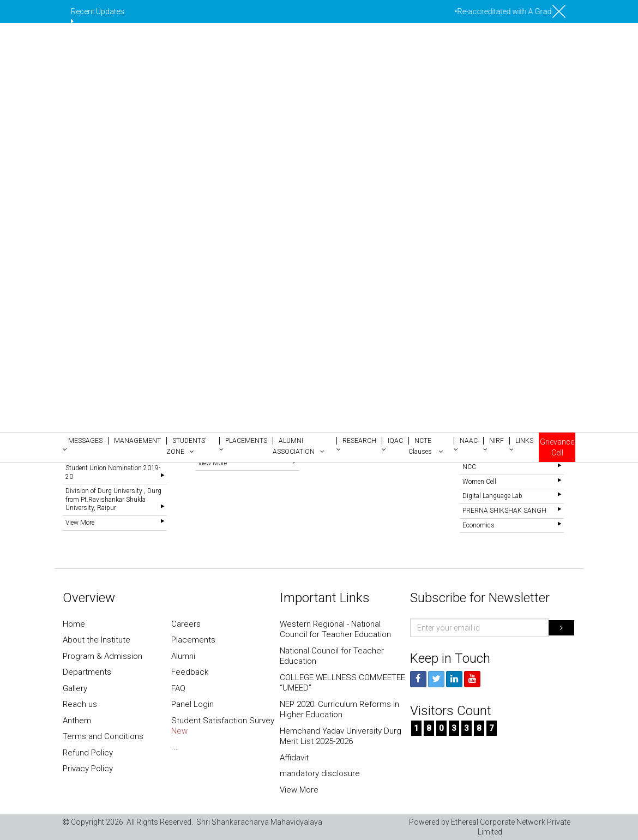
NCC (469, 467)
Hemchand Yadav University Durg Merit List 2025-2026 (341, 736)
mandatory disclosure (320, 773)
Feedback (190, 672)
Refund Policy (88, 753)
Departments (87, 672)
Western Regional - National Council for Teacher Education (335, 629)
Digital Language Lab (492, 496)
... (174, 747)
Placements (193, 640)
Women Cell (479, 482)
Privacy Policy (88, 769)
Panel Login (192, 704)
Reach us (80, 704)
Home (74, 624)
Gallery (75, 688)
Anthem (77, 721)
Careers (186, 624)
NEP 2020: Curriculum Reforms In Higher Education (339, 710)
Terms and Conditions (103, 736)
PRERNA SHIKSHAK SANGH (504, 511)
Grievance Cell (557, 447)
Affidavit (294, 758)
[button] (85, 444)
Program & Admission (103, 656)
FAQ (178, 688)
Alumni (183, 656)
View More (80, 523)
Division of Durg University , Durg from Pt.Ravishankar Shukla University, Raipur (113, 499)
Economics (478, 525)
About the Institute (97, 640)
